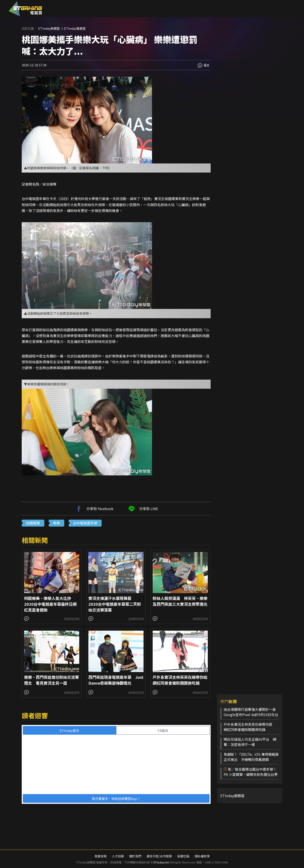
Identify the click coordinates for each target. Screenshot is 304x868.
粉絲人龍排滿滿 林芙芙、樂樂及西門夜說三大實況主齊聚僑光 (180, 601)
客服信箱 (183, 856)
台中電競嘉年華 (85, 523)
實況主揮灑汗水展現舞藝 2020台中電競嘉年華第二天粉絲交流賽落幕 (115, 604)
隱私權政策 (202, 856)
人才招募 (118, 856)
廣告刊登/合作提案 (159, 856)
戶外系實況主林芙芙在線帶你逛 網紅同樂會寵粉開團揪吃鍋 (182, 680)
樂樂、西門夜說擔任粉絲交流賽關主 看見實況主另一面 (51, 680)
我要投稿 (101, 856)
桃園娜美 (33, 523)
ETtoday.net (161, 862)
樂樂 (56, 523)
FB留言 (163, 730)
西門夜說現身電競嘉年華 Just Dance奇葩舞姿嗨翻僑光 (116, 680)
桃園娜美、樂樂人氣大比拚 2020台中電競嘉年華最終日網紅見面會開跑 (50, 604)
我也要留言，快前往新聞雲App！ (116, 799)
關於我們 (135, 856)
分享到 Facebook (94, 509)
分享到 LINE (143, 509)
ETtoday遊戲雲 (232, 796)
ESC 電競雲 (26, 9)
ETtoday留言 (69, 730)
